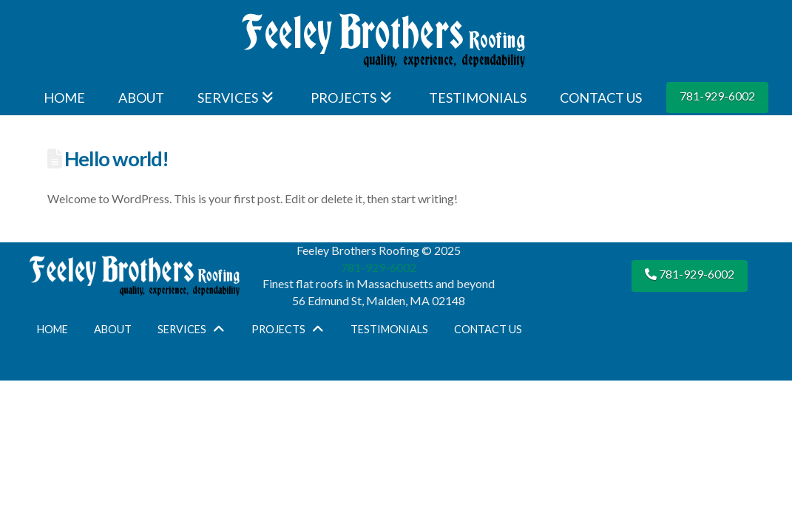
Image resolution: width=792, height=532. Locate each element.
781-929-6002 (717, 96)
